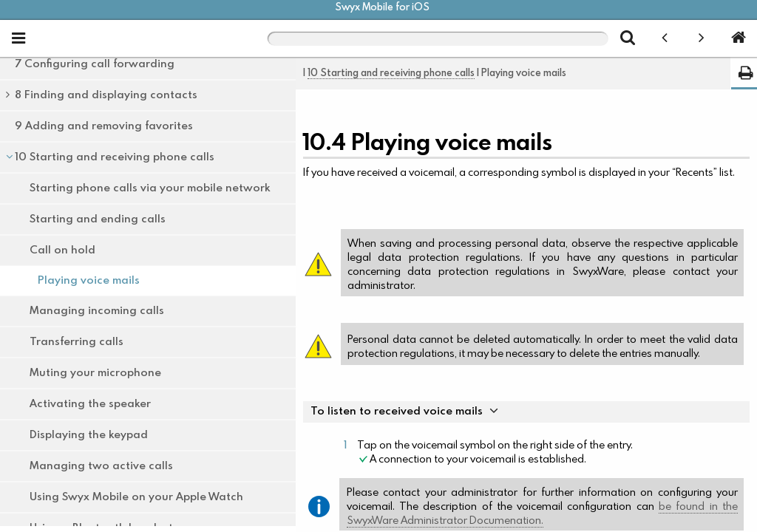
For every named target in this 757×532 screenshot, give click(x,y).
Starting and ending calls (98, 219)
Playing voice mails (89, 280)
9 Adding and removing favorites (104, 126)
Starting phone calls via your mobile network (150, 188)
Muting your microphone (95, 373)
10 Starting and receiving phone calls (115, 157)
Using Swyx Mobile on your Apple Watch (136, 497)
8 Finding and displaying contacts (106, 95)
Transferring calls (77, 342)
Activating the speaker (90, 404)
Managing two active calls (101, 466)
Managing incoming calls (97, 311)
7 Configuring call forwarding (95, 64)
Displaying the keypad (89, 435)
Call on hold (62, 250)
